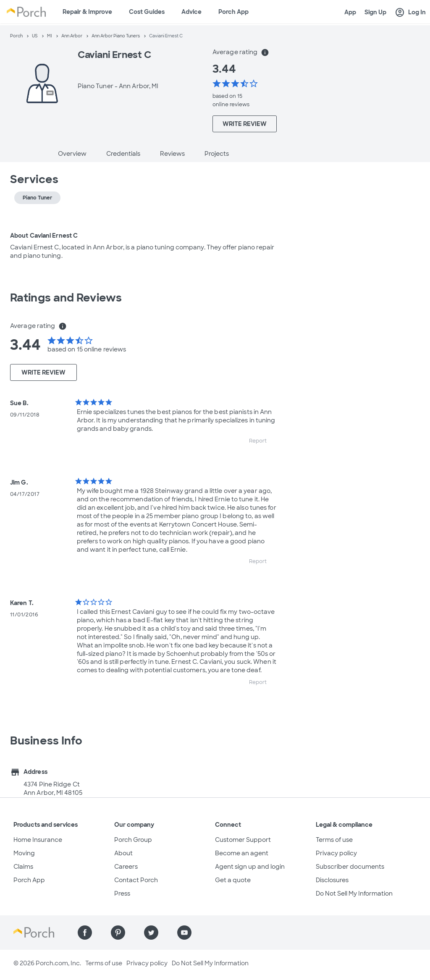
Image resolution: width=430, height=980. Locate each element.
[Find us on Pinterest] (118, 933)
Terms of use (334, 840)
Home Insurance (38, 840)
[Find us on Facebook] (85, 933)
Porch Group (133, 840)
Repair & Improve (87, 12)
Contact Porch (136, 880)
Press (122, 894)
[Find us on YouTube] (184, 933)
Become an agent (242, 853)
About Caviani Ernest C (44, 236)
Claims (23, 867)
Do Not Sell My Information (354, 894)
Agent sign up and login (250, 867)
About (123, 853)
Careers (126, 867)
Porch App (233, 12)
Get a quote (233, 880)
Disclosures (332, 880)
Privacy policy (336, 853)
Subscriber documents (350, 867)
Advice (191, 12)
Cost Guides (147, 12)
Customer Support (243, 840)
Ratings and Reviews (66, 298)
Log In (410, 13)
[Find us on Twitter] (151, 933)
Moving (24, 853)
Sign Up (375, 12)
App (350, 12)
